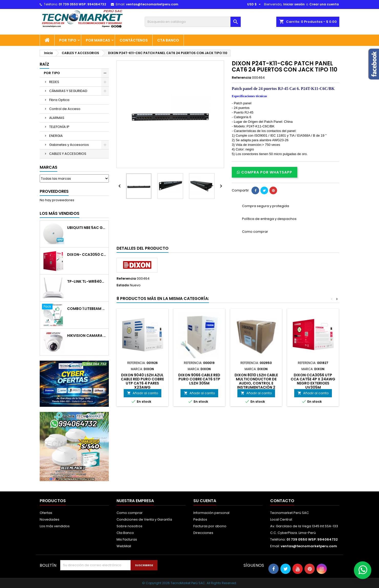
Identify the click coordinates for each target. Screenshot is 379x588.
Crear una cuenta (324, 4)
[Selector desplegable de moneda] (255, 4)
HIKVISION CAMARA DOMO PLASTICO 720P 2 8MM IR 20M (87, 336)
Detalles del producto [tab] (143, 248)
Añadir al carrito (143, 393)
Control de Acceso (65, 109)
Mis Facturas (127, 539)
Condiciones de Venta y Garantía (144, 519)
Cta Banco (168, 40)
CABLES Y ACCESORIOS (68, 154)
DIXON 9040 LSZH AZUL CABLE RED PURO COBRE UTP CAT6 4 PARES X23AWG (142, 381)
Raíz (44, 64)
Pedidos (200, 519)
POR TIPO (68, 40)
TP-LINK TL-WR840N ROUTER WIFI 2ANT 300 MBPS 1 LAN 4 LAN (87, 282)
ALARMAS (57, 118)
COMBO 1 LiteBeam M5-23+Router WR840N (87, 309)
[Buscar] (193, 22)
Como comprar (130, 513)
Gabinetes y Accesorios (69, 145)
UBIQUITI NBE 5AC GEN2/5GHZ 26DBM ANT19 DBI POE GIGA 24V (87, 228)
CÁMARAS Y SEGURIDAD (68, 91)
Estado (123, 285)
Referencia (241, 78)
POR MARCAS (98, 40)
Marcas (49, 167)
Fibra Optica (59, 100)
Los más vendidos (60, 213)
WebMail (124, 546)
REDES (54, 82)
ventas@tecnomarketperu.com (152, 4)
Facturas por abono (210, 526)
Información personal (211, 513)
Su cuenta (205, 501)
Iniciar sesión (294, 4)
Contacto (282, 501)
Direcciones (203, 533)
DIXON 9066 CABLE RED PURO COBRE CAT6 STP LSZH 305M (199, 379)
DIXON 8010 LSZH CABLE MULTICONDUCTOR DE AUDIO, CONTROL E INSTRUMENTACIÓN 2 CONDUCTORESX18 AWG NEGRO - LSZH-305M (256, 385)
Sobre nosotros (129, 526)
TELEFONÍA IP (59, 127)
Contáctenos (134, 40)
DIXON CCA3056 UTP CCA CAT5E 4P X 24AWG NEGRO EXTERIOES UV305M (313, 381)
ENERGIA (56, 136)
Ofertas (46, 513)
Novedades (50, 519)
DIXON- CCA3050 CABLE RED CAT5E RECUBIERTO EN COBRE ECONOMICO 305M (87, 255)
